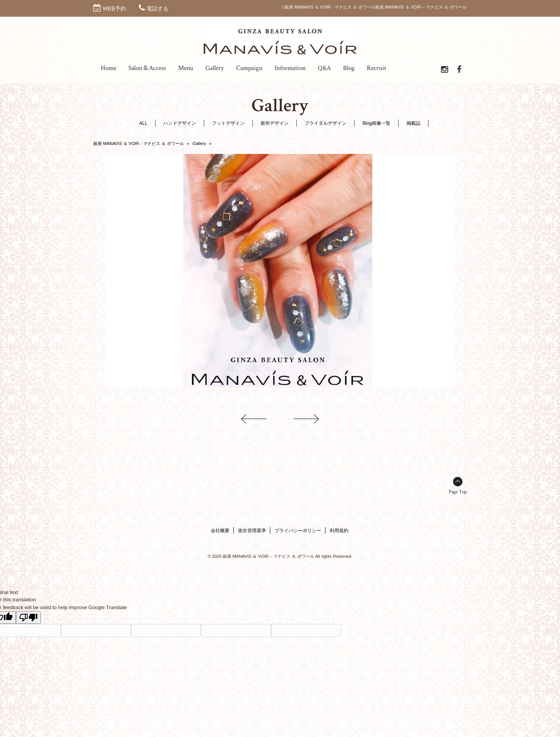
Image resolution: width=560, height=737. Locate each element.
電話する (157, 9)
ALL (143, 123)
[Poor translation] (28, 617)
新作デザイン (275, 123)
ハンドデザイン (180, 123)
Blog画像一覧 (376, 123)
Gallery (199, 143)
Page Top (458, 492)
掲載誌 (413, 123)
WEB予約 (114, 9)
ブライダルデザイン (325, 123)
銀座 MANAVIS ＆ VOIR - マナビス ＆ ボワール (139, 143)
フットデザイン (228, 123)
